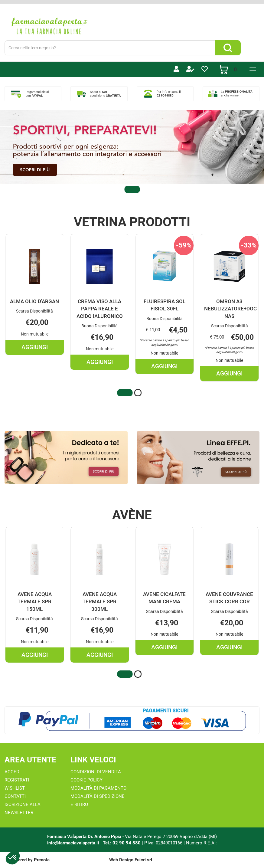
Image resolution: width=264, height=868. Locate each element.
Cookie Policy (86, 780)
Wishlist (15, 788)
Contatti (15, 796)
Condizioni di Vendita (96, 772)
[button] (132, 189)
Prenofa (42, 860)
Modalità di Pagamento (98, 788)
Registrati (17, 780)
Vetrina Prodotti (132, 222)
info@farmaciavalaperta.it (73, 843)
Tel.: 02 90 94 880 (122, 843)
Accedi (13, 772)
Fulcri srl (143, 860)
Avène (132, 515)
